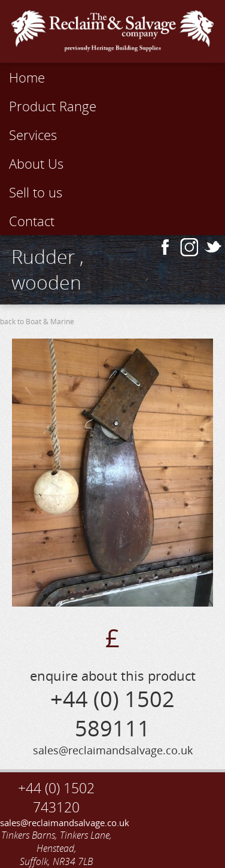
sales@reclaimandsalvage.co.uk (56, 823)
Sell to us (36, 192)
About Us (36, 163)
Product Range (53, 106)
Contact (32, 221)
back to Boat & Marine (37, 322)
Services (33, 135)
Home (27, 77)
